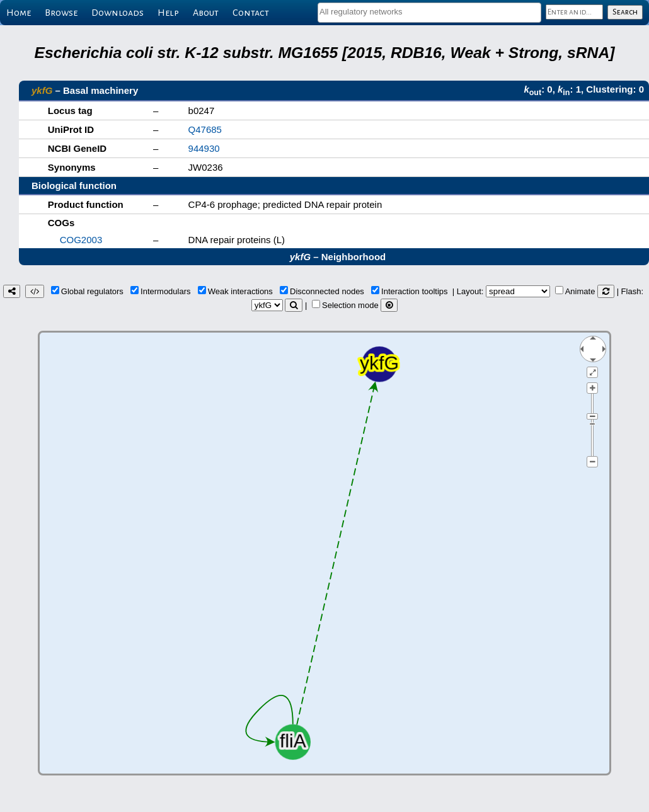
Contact (251, 13)
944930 (204, 148)
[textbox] (429, 12)
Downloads (118, 13)
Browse (61, 13)
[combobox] (429, 13)
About (206, 13)
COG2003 (81, 240)
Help (168, 13)
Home (19, 13)
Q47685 (205, 129)
